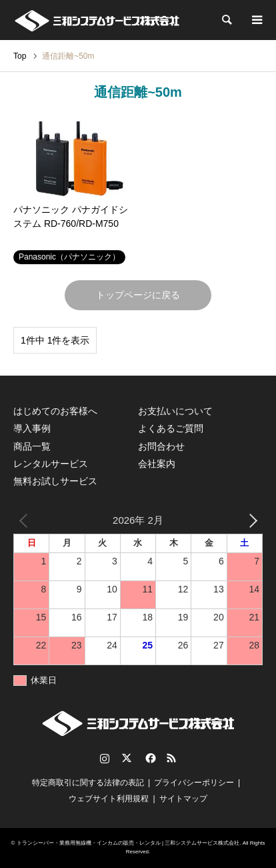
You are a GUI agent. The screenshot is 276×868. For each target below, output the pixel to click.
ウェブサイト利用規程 (109, 799)
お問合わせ (161, 446)
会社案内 (157, 464)
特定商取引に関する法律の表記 (88, 783)
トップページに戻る (138, 295)
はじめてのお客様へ (55, 411)
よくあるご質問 (171, 428)
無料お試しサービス (55, 481)
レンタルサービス (51, 464)
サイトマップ (183, 799)
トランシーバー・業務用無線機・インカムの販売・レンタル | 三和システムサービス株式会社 (128, 843)
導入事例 (32, 428)
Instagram (105, 758)
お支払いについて (175, 411)
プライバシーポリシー (194, 783)
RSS (171, 758)
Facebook (149, 758)
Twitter (127, 758)
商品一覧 (32, 446)
